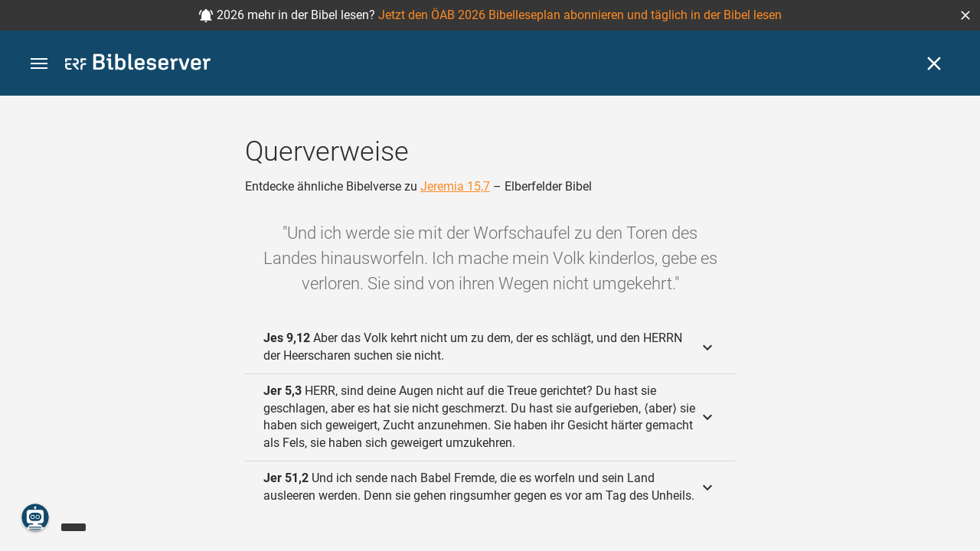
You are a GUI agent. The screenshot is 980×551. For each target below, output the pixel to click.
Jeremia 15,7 (455, 186)
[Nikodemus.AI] (35, 517)
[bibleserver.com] (138, 65)
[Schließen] (934, 64)
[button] (965, 15)
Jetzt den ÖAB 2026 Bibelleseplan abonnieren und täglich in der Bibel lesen (580, 15)
